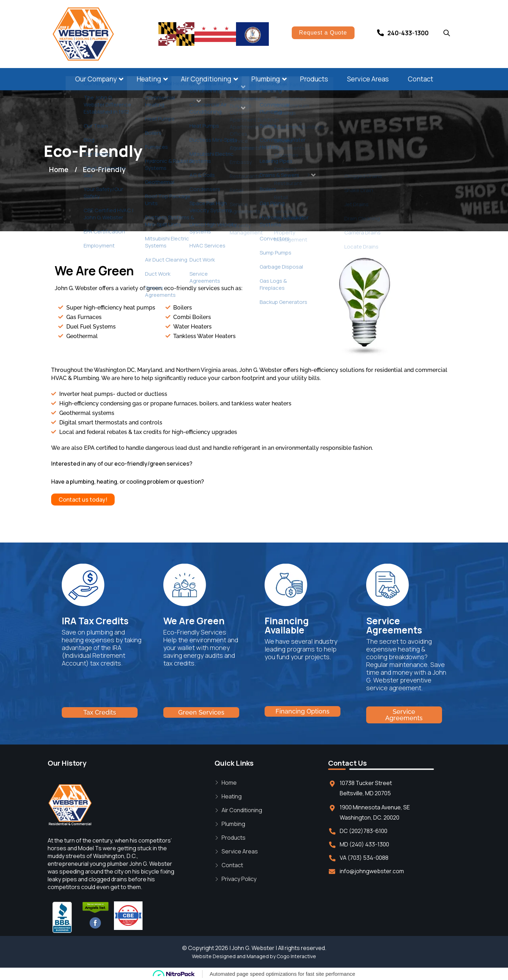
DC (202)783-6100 (364, 831)
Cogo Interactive (296, 956)
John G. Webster (253, 948)
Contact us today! (83, 500)
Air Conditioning (206, 79)
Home (229, 783)
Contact (421, 79)
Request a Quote (323, 33)
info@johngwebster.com (372, 871)
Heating (149, 79)
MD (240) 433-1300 (364, 844)
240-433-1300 (408, 33)
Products (314, 79)
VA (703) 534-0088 (364, 858)
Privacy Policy (239, 879)
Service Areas (368, 79)
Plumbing (266, 79)
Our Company (96, 79)
